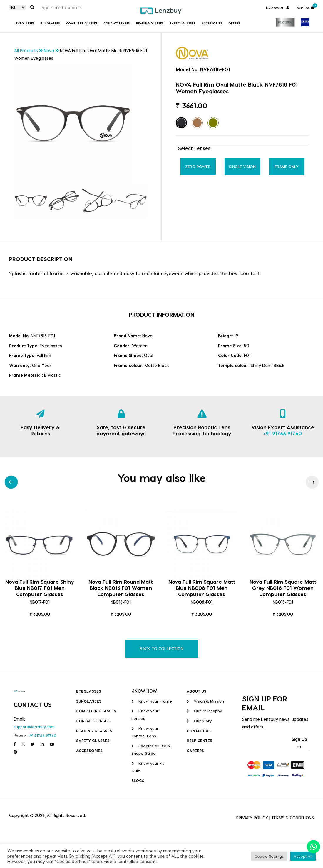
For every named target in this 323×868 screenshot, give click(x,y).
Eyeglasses (25, 23)
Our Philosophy (204, 711)
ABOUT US (196, 691)
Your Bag (305, 7)
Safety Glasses (183, 23)
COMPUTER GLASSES (82, 23)
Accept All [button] (303, 856)
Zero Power (198, 166)
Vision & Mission (205, 701)
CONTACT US (199, 731)
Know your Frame (152, 701)
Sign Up (299, 743)
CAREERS (195, 750)
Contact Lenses (117, 23)
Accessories (212, 23)
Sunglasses (50, 23)
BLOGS (138, 780)
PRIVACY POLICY (252, 818)
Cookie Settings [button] (269, 856)
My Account (278, 8)
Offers (234, 23)
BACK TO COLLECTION (161, 649)
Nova (49, 50)
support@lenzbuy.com (34, 727)
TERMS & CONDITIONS (293, 818)
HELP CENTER (199, 740)
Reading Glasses (150, 23)
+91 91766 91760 (283, 433)
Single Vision (242, 166)
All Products (26, 50)
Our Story (199, 721)
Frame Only (287, 166)
